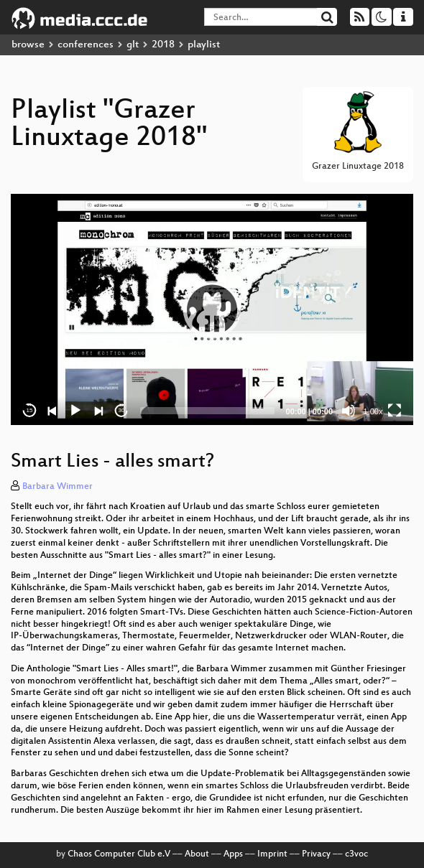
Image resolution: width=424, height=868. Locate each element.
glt (133, 45)
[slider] (207, 411)
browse (28, 45)
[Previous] (52, 411)
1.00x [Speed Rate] (373, 411)
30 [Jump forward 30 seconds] (122, 410)
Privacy (316, 854)
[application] (212, 309)
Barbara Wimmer (57, 487)
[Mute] (349, 411)
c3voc (356, 854)
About (197, 854)
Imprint (272, 854)
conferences (86, 45)
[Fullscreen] (395, 411)
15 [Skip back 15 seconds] (30, 410)
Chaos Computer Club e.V (119, 854)
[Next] (98, 411)
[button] (212, 309)
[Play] (75, 411)
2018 (163, 45)
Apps (233, 854)
